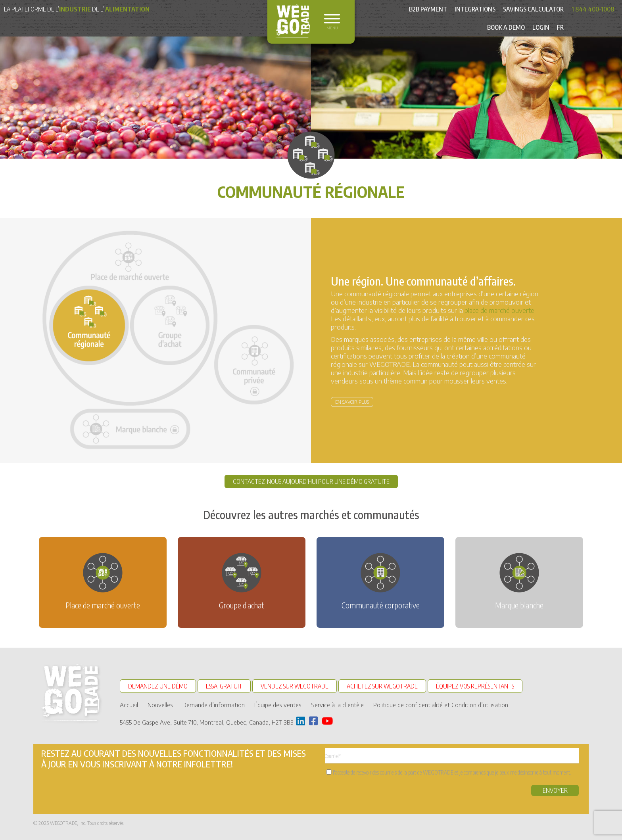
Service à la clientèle (337, 705)
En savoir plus (352, 402)
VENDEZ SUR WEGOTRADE (295, 686)
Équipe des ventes (278, 705)
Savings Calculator (533, 9)
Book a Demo (506, 27)
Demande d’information (214, 705)
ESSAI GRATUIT (224, 686)
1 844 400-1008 (593, 9)
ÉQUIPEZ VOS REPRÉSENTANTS (475, 686)
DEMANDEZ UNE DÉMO (158, 686)
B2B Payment (428, 9)
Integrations (475, 9)
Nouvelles (160, 705)
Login (541, 27)
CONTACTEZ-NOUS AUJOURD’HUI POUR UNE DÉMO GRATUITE (311, 481)
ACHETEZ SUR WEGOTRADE (382, 686)
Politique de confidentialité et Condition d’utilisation (441, 705)
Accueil (129, 705)
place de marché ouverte (499, 310)
